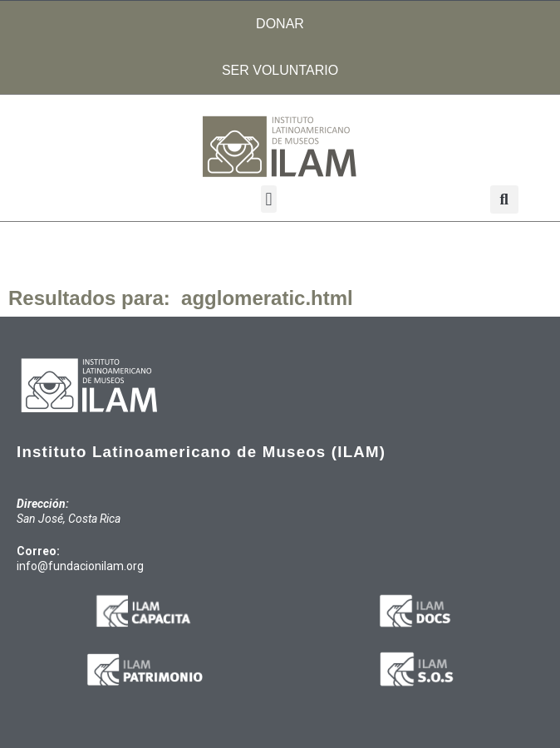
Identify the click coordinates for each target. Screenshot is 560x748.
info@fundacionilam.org (80, 566)
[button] (269, 199)
